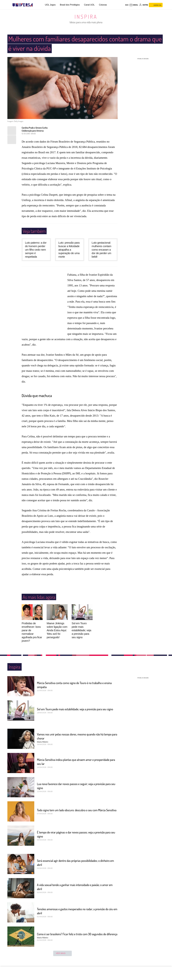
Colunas (103, 5)
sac (127, 5)
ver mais (63, 953)
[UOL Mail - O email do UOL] (134, 5)
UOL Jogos (50, 5)
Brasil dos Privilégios (70, 5)
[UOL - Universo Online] (35, 5)
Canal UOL (89, 5)
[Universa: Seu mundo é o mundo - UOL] (23, 5)
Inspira (86, 17)
